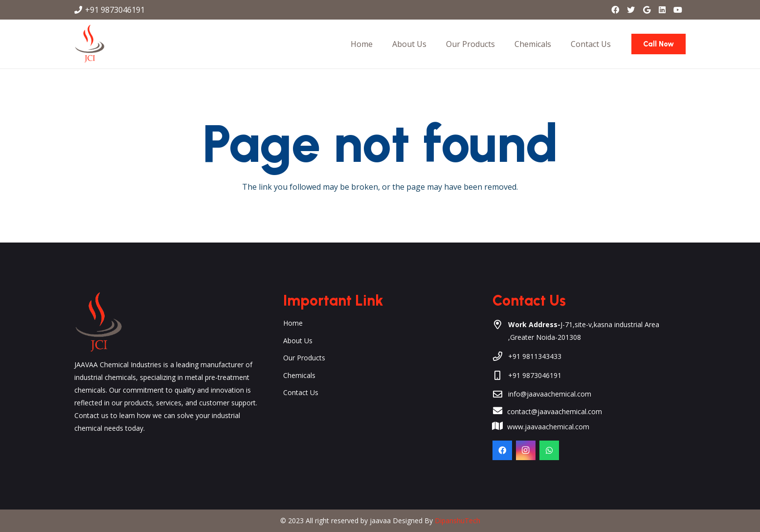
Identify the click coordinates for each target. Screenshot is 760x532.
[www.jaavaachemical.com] (502, 427)
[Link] (90, 44)
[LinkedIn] (662, 10)
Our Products (304, 358)
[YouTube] (678, 10)
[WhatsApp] (549, 450)
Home (293, 323)
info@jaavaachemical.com (550, 394)
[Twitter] (631, 10)
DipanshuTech (458, 521)
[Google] (647, 10)
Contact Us (301, 392)
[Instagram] (526, 450)
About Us (298, 341)
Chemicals (299, 375)
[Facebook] (615, 10)
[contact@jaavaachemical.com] (502, 412)
